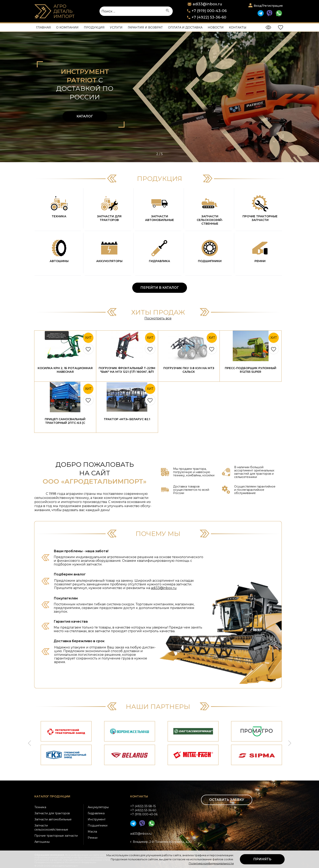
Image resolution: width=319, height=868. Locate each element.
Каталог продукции (52, 796)
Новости (216, 27)
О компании (67, 27)
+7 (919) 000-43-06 (209, 11)
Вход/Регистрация (268, 6)
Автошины (42, 842)
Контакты (238, 27)
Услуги (116, 27)
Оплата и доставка (185, 27)
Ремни (93, 838)
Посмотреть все (158, 318)
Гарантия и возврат (145, 27)
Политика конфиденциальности (211, 863)
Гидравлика (96, 813)
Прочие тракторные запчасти (56, 836)
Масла (92, 832)
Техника (40, 807)
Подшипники (98, 825)
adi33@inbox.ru (164, 588)
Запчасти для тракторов (52, 813)
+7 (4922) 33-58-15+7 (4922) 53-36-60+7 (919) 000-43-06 (144, 810)
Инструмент (97, 819)
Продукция (94, 27)
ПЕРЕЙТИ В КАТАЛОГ (160, 288)
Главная (43, 27)
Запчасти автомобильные (53, 819)
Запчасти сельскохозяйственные (51, 828)
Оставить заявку (227, 800)
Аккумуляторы (98, 807)
